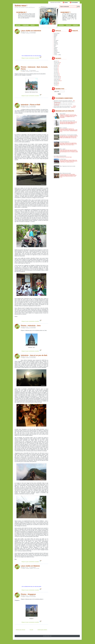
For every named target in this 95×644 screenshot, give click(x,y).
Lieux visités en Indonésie (31, 31)
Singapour (31, 568)
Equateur (56, 36)
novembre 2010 (57, 63)
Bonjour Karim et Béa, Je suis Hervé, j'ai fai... (62, 107)
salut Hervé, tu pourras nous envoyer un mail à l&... (63, 101)
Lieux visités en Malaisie (30, 566)
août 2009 (56, 82)
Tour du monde (33, 33)
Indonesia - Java (31, 347)
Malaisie (28, 568)
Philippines (56, 43)
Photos (31, 71)
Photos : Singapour (28, 594)
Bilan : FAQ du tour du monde (65, 173)
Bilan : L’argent (63, 149)
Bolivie (55, 37)
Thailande (56, 48)
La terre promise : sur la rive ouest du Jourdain (68, 135)
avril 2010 (56, 71)
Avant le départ (57, 33)
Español (61, 25)
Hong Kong (56, 44)
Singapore (31, 619)
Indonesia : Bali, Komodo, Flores (31, 92)
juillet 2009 (56, 84)
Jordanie (55, 54)
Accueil (18, 25)
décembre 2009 (57, 77)
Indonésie (28, 33)
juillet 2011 (56, 61)
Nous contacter (63, 114)
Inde (55, 46)
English (68, 25)
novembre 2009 (57, 78)
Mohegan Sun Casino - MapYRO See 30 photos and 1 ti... (64, 102)
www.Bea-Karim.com (47, 636)
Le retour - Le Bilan (57, 55)
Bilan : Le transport (63, 128)
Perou (55, 38)
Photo (33, 25)
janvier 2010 (56, 75)
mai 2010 (56, 69)
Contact (76, 25)
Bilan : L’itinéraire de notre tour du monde (67, 121)
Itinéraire (26, 25)
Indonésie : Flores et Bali (30, 105)
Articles (66, 2)
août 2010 (56, 65)
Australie (56, 42)
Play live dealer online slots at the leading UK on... (63, 106)
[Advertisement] (32, 62)
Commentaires (75, 2)
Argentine (56, 34)
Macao (55, 45)
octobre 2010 (56, 64)
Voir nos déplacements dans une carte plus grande (31, 56)
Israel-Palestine (57, 52)
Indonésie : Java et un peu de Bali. (34, 355)
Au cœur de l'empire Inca (65, 142)
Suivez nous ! (21, 6)
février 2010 (56, 74)
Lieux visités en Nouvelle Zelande (60, 156)
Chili (55, 39)
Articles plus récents (20, 630)
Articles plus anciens (42, 630)
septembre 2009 (57, 81)
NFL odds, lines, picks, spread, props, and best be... (63, 104)
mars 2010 (56, 72)
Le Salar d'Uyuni (63, 159)
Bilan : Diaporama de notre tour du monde (68, 166)
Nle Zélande (56, 40)
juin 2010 (56, 68)
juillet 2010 (56, 67)
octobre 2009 (56, 79)
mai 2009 (56, 85)
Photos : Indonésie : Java (31, 326)
